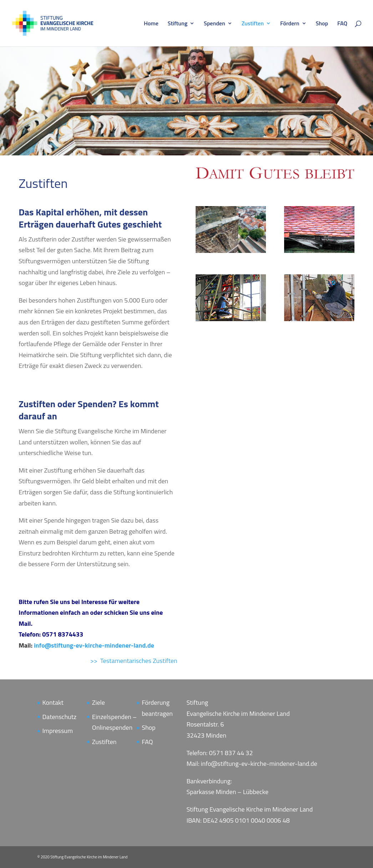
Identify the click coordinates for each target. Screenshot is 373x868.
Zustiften (253, 24)
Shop (322, 24)
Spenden (215, 24)
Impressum (58, 731)
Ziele (99, 702)
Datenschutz (60, 717)
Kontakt (53, 702)
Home (151, 24)
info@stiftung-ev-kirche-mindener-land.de (94, 645)
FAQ (342, 24)
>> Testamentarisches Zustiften (134, 661)
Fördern (290, 24)
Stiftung (178, 24)
